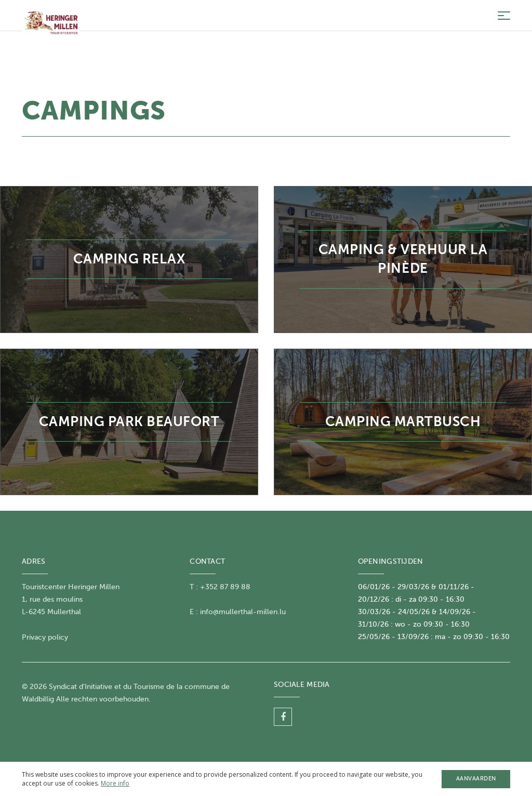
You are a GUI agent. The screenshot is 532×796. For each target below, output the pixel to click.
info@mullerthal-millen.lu (243, 612)
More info (115, 783)
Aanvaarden (476, 779)
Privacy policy (45, 637)
